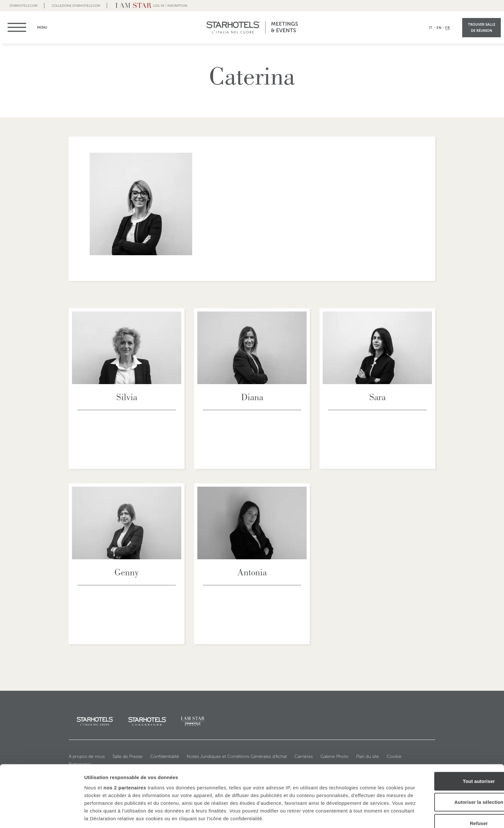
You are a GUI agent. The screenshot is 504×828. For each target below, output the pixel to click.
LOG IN (159, 6)
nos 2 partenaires (125, 741)
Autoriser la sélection (450, 756)
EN (439, 28)
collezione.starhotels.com (76, 6)
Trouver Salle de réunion (482, 28)
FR (448, 28)
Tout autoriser (450, 735)
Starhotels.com (24, 6)
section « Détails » (364, 795)
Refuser (450, 777)
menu (20, 27)
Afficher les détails (354, 815)
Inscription (177, 6)
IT (431, 28)
